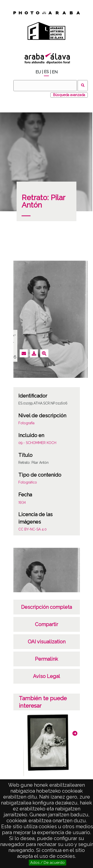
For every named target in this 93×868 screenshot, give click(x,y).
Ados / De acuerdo (47, 863)
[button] (75, 733)
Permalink (46, 659)
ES (46, 72)
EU (38, 72)
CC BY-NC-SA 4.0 (32, 529)
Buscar (83, 86)
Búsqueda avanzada (69, 95)
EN (55, 72)
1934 (22, 502)
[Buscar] (45, 86)
